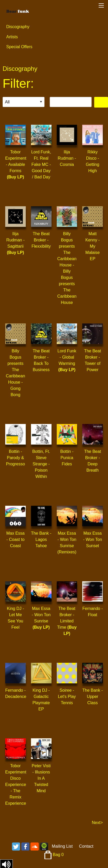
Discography (18, 27)
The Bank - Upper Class (92, 697)
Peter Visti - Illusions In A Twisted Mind (41, 778)
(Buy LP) (15, 177)
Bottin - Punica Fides (67, 458)
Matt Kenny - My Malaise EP (93, 246)
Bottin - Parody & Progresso (15, 458)
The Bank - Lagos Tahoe (41, 539)
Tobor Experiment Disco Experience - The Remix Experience (16, 785)
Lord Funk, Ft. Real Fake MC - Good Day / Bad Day (41, 164)
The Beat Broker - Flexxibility (41, 240)
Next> (97, 823)
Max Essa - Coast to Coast (15, 539)
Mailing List (62, 846)
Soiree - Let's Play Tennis (67, 697)
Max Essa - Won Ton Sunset (92, 539)
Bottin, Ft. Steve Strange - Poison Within (41, 464)
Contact (86, 846)
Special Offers (19, 47)
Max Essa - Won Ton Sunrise (41, 615)
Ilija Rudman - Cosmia (67, 158)
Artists (12, 37)
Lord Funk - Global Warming (67, 357)
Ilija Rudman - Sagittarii (15, 240)
